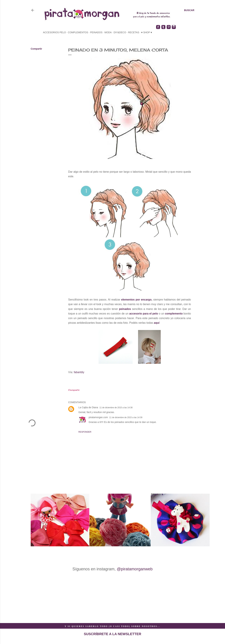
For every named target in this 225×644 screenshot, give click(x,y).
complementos (78, 32)
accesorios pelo (54, 32)
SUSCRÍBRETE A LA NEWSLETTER (113, 634)
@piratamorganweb (135, 569)
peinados (96, 32)
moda (108, 32)
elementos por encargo (136, 300)
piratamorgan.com (98, 417)
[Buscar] (189, 10)
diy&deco (120, 32)
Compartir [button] (36, 49)
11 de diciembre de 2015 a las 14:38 (116, 408)
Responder (85, 432)
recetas (134, 32)
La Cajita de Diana (88, 407)
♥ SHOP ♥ (147, 32)
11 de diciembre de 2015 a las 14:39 (126, 417)
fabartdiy (79, 372)
